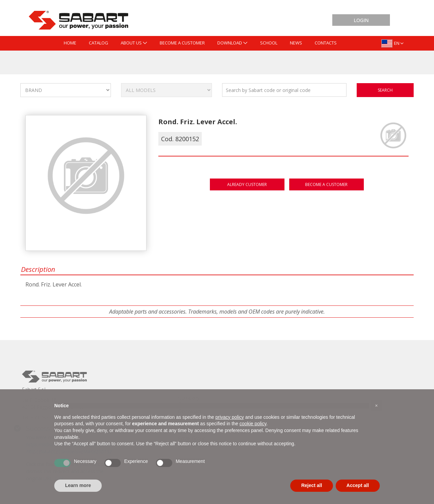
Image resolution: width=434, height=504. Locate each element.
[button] (376, 406)
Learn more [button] (78, 485)
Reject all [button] (311, 485)
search (385, 90)
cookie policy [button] (253, 424)
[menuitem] (70, 43)
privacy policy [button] (230, 417)
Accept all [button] (358, 485)
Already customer (247, 184)
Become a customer (326, 184)
